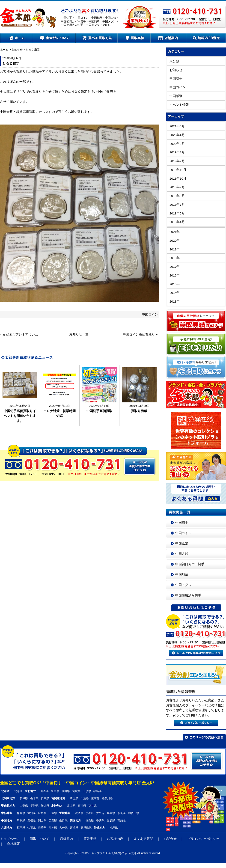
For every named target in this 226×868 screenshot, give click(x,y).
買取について (40, 839)
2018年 (175, 258)
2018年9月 (177, 187)
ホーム (17, 38)
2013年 (175, 302)
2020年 (175, 241)
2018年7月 (177, 205)
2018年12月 (178, 170)
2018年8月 (177, 196)
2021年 (175, 232)
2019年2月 (177, 161)
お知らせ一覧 (79, 334)
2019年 (175, 249)
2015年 (175, 284)
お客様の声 (115, 839)
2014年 (175, 293)
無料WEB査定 (206, 38)
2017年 (175, 267)
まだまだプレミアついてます (21, 334)
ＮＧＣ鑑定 (33, 50)
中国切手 (176, 79)
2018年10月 (178, 179)
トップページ (10, 839)
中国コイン (150, 314)
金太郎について (54, 38)
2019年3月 (177, 152)
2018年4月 (177, 222)
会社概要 (13, 844)
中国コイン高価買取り (139, 334)
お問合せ (170, 839)
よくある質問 (143, 839)
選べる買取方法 (97, 38)
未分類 (174, 61)
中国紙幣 (176, 96)
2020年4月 (177, 135)
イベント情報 (179, 105)
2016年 (175, 275)
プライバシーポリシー (203, 839)
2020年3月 (177, 144)
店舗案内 (168, 38)
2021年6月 (177, 126)
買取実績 (134, 38)
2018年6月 (177, 213)
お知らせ (17, 50)
